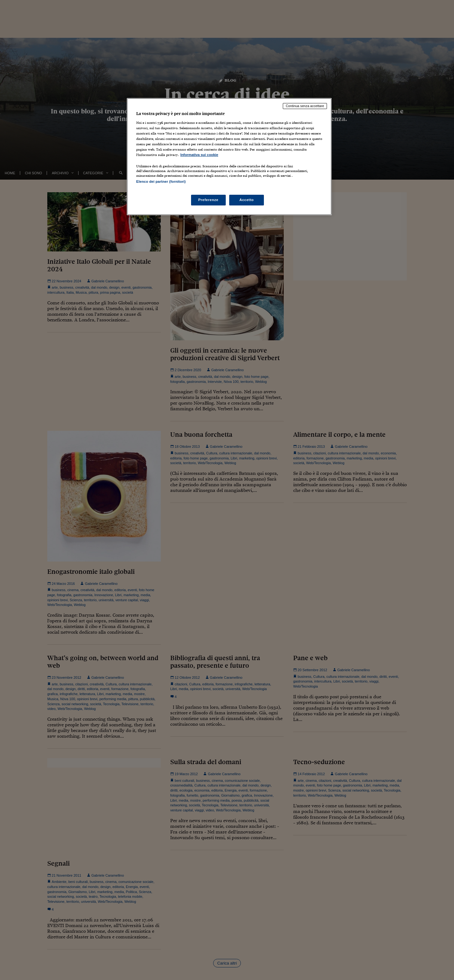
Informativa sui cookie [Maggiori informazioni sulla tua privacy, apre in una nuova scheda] (199, 155)
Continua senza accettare (305, 106)
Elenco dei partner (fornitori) (161, 182)
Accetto (247, 200)
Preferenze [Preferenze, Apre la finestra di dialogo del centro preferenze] (208, 200)
